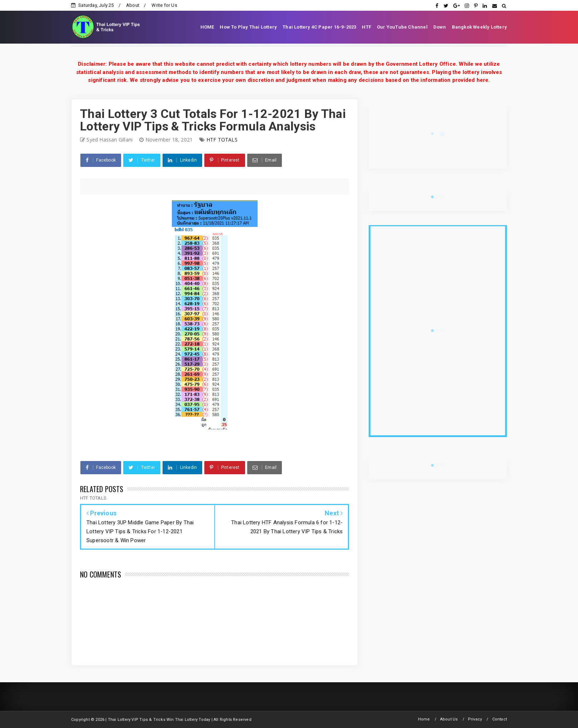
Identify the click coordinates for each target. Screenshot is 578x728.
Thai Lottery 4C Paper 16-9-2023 (319, 27)
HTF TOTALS (222, 140)
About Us (449, 719)
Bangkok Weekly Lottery (479, 27)
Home (424, 719)
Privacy (475, 719)
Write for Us (164, 5)
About (133, 5)
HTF (367, 27)
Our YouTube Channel (402, 27)
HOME (207, 27)
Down (440, 27)
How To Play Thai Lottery (248, 27)
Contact (500, 719)
